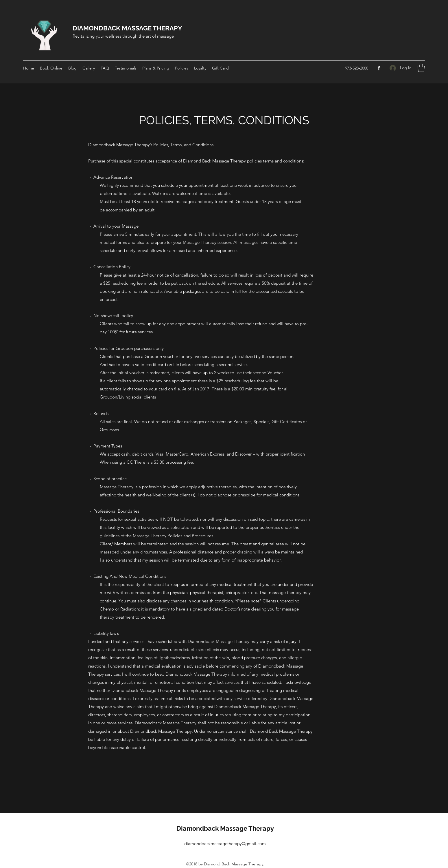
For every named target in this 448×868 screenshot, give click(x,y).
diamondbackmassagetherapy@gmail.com (225, 844)
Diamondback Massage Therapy (225, 828)
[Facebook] (379, 68)
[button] (421, 68)
